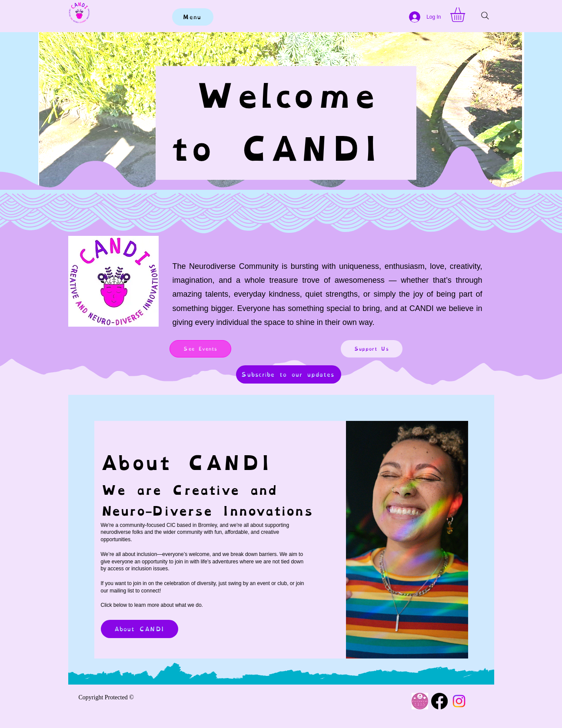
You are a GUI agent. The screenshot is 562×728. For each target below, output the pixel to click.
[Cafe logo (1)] (420, 701)
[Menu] (193, 17)
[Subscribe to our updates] (289, 374)
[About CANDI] (140, 629)
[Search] (485, 16)
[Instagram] (459, 701)
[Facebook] (439, 701)
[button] (466, 15)
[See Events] (200, 349)
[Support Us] (372, 349)
